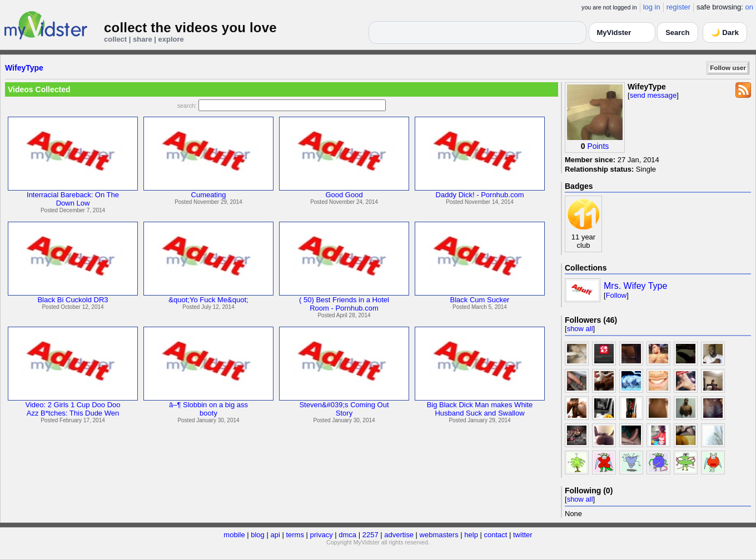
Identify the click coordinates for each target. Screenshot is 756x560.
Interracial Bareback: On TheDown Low (73, 199)
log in (652, 7)
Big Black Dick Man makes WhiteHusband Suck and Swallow (480, 409)
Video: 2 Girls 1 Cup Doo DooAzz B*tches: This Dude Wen (73, 409)
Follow (616, 295)
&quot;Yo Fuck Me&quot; (208, 300)
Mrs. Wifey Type (635, 286)
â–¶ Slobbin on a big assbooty (208, 409)
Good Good (344, 195)
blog (258, 535)
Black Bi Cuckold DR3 (73, 300)
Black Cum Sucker (480, 300)
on (749, 7)
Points (598, 146)
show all (580, 329)
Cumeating (209, 195)
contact (495, 535)
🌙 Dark (725, 32)
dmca (347, 535)
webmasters (439, 535)
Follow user (728, 67)
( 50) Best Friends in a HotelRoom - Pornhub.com (344, 304)
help (471, 535)
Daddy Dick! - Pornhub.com (480, 195)
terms (295, 535)
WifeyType (24, 68)
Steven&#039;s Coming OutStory (344, 409)
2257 (370, 535)
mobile (234, 535)
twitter (523, 535)
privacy (322, 535)
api (275, 535)
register (678, 7)
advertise (399, 535)
